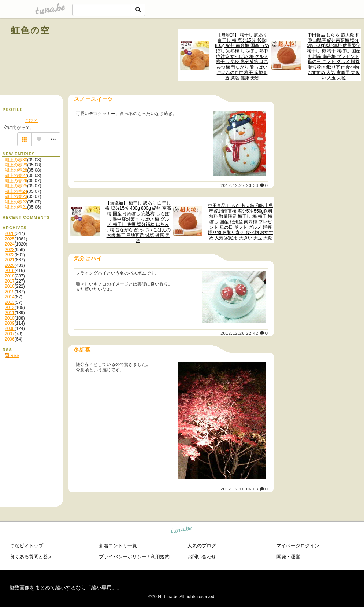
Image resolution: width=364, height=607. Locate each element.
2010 (10, 318)
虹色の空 (31, 30)
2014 (10, 297)
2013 (10, 302)
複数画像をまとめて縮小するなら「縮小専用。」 (66, 588)
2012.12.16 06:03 (239, 489)
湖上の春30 (16, 160)
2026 (10, 233)
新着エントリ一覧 (118, 546)
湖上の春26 (16, 181)
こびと (31, 121)
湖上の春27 (16, 176)
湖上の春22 (16, 202)
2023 (10, 250)
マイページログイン (298, 546)
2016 (10, 286)
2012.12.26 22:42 (239, 333)
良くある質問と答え (31, 557)
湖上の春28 (16, 170)
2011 (10, 313)
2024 (10, 244)
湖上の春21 (16, 207)
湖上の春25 (16, 186)
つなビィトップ (27, 546)
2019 (10, 271)
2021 (10, 260)
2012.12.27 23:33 (239, 185)
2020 (10, 265)
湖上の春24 (16, 191)
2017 (10, 281)
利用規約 (160, 557)
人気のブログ (202, 546)
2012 (10, 308)
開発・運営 (288, 557)
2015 (10, 292)
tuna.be (181, 531)
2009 (10, 323)
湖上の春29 (16, 165)
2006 (10, 339)
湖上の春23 (16, 196)
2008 (10, 328)
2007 (10, 334)
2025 (10, 239)
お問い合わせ (202, 557)
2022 (10, 255)
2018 (10, 276)
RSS (12, 356)
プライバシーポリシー (123, 557)
